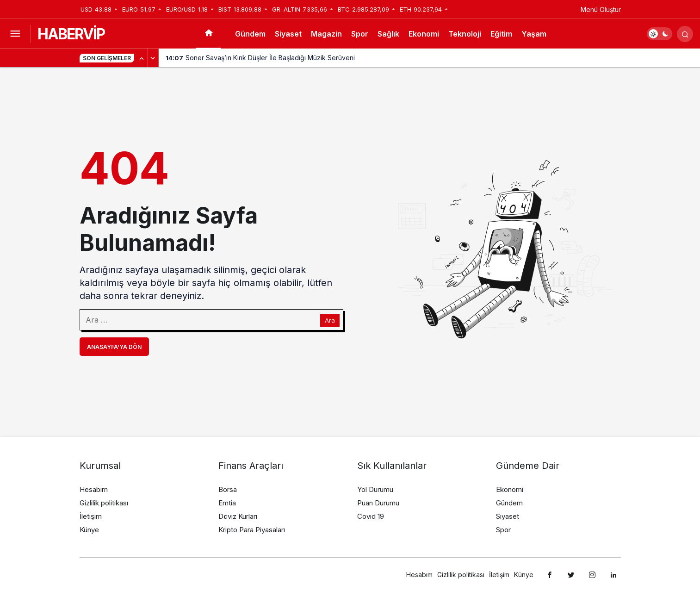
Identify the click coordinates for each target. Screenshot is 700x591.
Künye (89, 530)
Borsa (228, 489)
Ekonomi (424, 34)
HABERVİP (71, 34)
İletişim (91, 516)
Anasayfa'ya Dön (114, 347)
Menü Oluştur (601, 9)
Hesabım (94, 489)
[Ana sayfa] (208, 34)
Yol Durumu (375, 489)
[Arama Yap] (685, 34)
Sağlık (388, 34)
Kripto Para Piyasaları (252, 530)
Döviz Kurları (238, 516)
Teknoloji (465, 34)
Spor (360, 34)
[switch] (660, 34)
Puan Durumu (378, 503)
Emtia (227, 503)
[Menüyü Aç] (15, 34)
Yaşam (534, 34)
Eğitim (501, 34)
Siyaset (288, 34)
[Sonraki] (153, 58)
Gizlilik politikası (104, 503)
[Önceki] (142, 58)
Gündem (250, 34)
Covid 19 (371, 516)
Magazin (326, 34)
